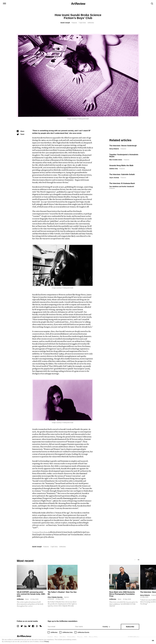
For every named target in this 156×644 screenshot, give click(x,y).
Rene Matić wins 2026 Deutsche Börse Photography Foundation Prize (122, 594)
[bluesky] (29, 626)
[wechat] (41, 626)
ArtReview (20, 599)
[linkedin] (25, 626)
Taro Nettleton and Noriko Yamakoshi (122, 187)
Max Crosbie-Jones (116, 160)
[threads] (37, 626)
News (27, 599)
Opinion (66, 597)
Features (74, 23)
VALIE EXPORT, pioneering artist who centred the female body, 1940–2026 (31, 594)
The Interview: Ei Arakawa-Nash (122, 183)
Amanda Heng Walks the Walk (121, 165)
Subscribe (130, 627)
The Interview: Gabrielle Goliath (122, 174)
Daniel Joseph (65, 23)
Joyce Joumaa (114, 178)
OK (153, 641)
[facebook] (33, 626)
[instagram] (18, 626)
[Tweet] (21, 134)
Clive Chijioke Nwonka (55, 597)
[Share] (21, 131)
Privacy (47, 642)
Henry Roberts (114, 149)
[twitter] (22, 626)
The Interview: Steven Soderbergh (123, 146)
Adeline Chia (114, 169)
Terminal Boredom (40, 532)
